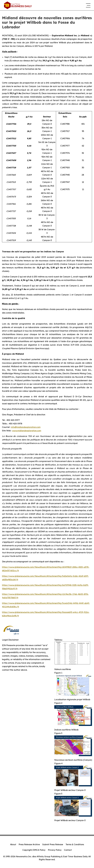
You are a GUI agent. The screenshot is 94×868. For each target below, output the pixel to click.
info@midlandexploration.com (26, 427)
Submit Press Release (53, 844)
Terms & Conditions (75, 844)
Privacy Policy (55, 850)
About (13, 844)
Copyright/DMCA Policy (34, 850)
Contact (68, 850)
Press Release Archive (29, 844)
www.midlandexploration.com (27, 431)
